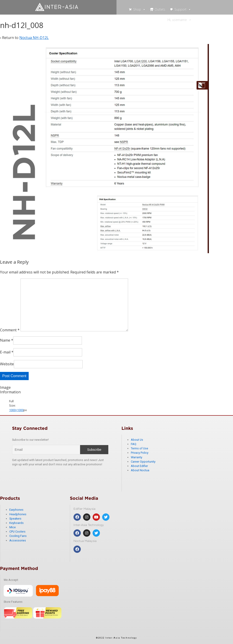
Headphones (18, 514)
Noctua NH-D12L (34, 38)
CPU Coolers (17, 532)
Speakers (15, 519)
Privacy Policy (140, 453)
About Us (137, 440)
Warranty (137, 457)
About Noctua (140, 470)
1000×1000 (16, 410)
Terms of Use (139, 448)
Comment (10, 330)
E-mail (5, 352)
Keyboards (16, 523)
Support (183, 9)
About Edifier (139, 466)
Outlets (160, 9)
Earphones (16, 510)
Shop (139, 9)
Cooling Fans (18, 536)
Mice (13, 527)
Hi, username (179, 19)
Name (5, 340)
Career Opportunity (143, 462)
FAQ (134, 444)
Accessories (18, 540)
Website (7, 364)
